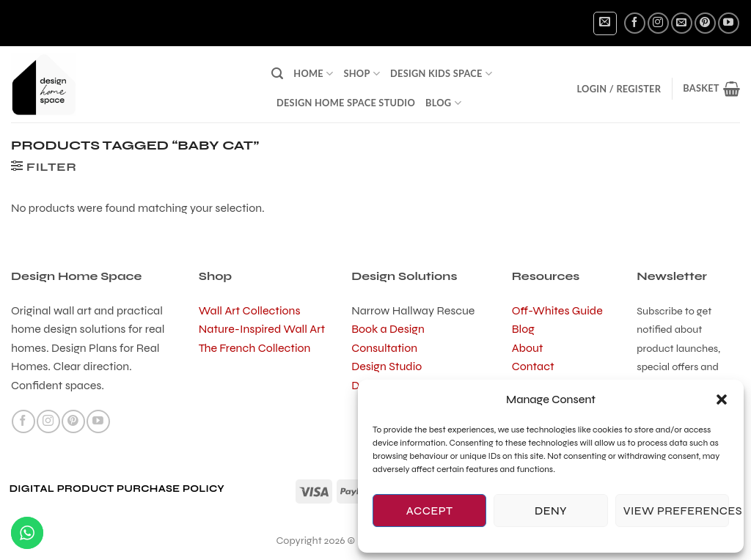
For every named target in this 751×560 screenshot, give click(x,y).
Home (313, 74)
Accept (430, 511)
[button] (722, 399)
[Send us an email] (682, 23)
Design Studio (387, 366)
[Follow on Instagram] (658, 23)
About (528, 348)
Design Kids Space (441, 74)
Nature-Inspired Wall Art (262, 329)
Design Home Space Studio (346, 103)
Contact (533, 366)
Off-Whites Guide (557, 310)
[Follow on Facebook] (635, 23)
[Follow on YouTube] (729, 23)
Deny (551, 511)
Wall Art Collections (250, 310)
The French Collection (255, 348)
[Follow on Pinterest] (705, 23)
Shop (362, 74)
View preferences (676, 511)
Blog (443, 103)
